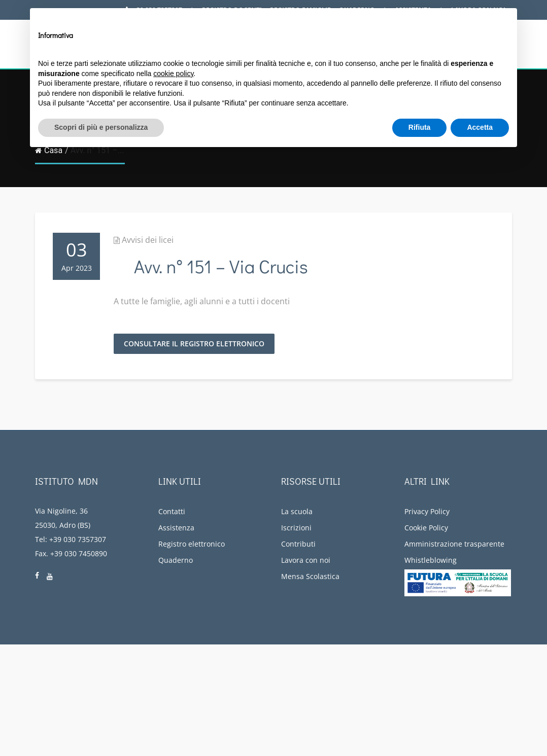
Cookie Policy (426, 528)
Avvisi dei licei (148, 240)
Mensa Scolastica (310, 576)
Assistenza (176, 528)
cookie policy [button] (173, 74)
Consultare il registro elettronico (194, 344)
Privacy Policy (427, 511)
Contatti (172, 511)
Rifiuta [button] (420, 127)
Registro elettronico (192, 544)
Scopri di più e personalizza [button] (101, 127)
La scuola (297, 511)
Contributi (298, 544)
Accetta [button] (480, 127)
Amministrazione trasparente (454, 544)
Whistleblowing (431, 560)
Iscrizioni (296, 528)
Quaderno (176, 560)
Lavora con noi (306, 560)
